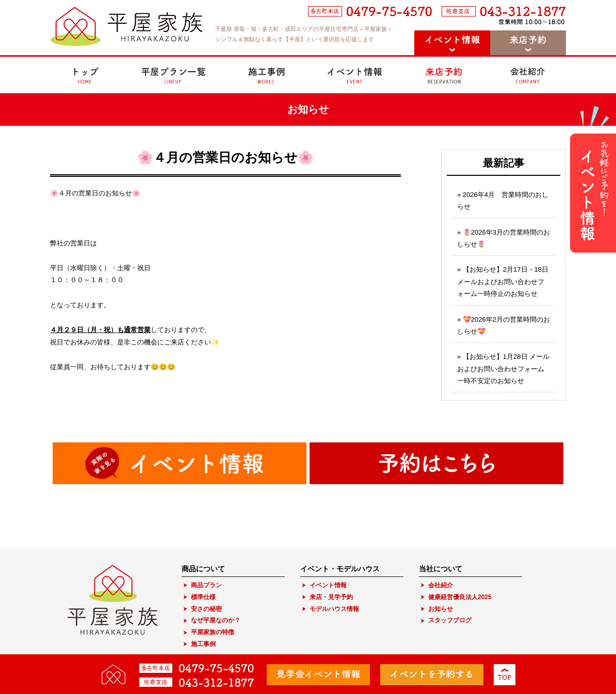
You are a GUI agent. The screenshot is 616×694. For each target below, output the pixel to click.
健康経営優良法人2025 (460, 597)
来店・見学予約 (331, 597)
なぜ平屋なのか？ (216, 620)
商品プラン (206, 585)
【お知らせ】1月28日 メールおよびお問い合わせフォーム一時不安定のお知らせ (503, 369)
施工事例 (203, 644)
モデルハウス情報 (334, 609)
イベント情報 (328, 585)
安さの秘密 (206, 609)
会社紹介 (441, 585)
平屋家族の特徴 (213, 632)
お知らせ (441, 609)
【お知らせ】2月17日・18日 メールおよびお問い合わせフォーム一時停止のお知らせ (503, 282)
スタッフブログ (450, 620)
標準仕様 (203, 597)
